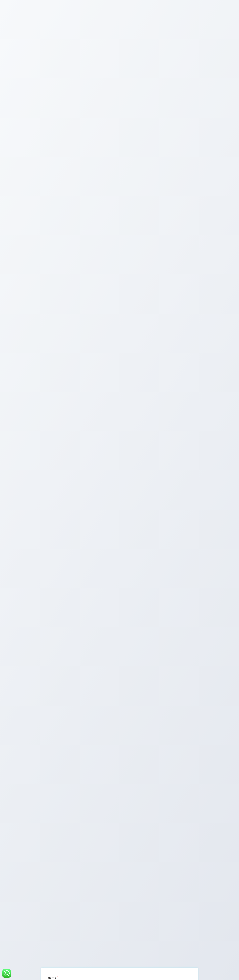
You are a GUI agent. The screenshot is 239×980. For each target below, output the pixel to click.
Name (53, 978)
